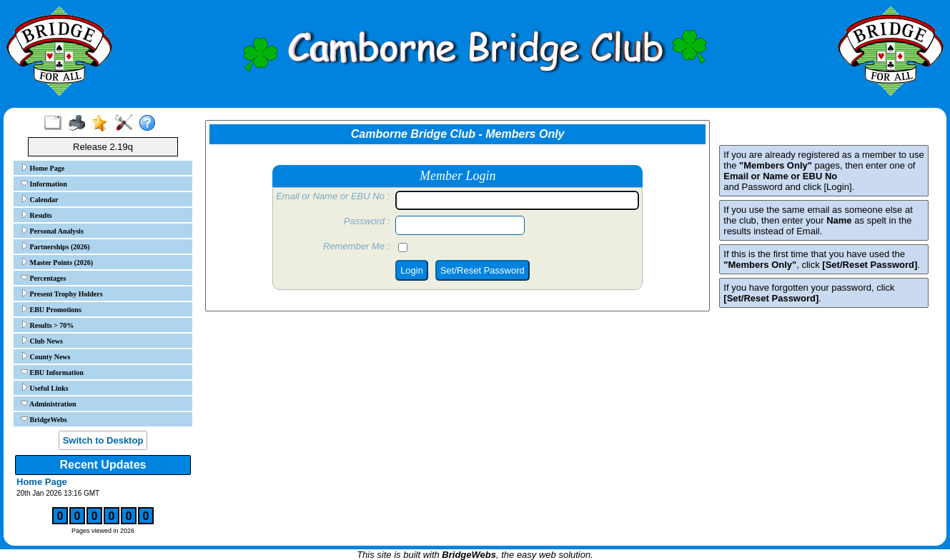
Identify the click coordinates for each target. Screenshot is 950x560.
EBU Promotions (51, 309)
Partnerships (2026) (55, 246)
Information (44, 184)
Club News (42, 341)
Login (412, 270)
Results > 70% (47, 325)
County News (45, 356)
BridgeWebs (44, 419)
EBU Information (52, 372)
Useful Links (45, 388)
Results (36, 215)
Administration (49, 404)
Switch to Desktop (103, 440)
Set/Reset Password (483, 270)
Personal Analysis (52, 231)
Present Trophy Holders (62, 294)
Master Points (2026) (57, 262)
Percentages (43, 278)
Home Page (43, 168)
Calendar (40, 199)
